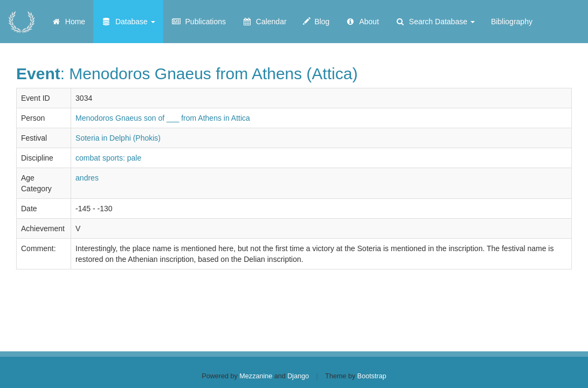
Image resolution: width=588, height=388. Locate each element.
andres (87, 178)
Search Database (435, 22)
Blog (316, 22)
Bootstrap (372, 376)
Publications (199, 22)
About (362, 22)
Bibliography (512, 22)
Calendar (264, 22)
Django (298, 376)
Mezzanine (256, 376)
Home (68, 22)
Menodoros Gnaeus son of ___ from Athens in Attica (163, 118)
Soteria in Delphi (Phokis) (118, 138)
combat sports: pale (108, 158)
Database (128, 22)
